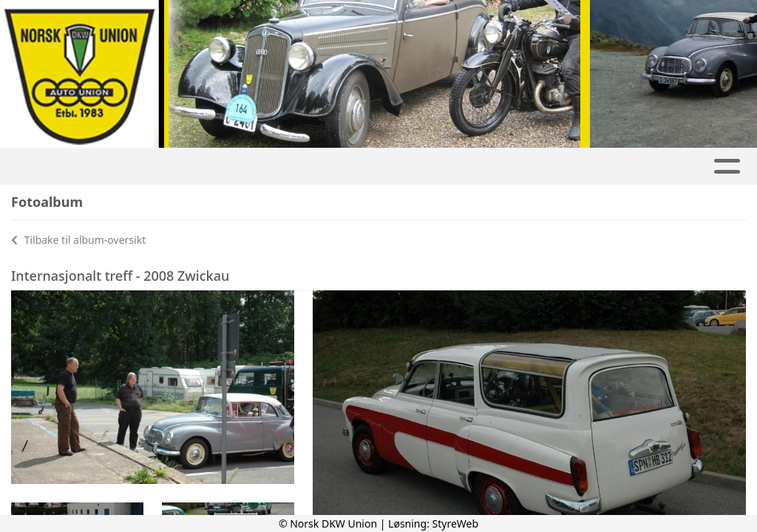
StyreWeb (456, 524)
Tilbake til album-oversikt (78, 240)
